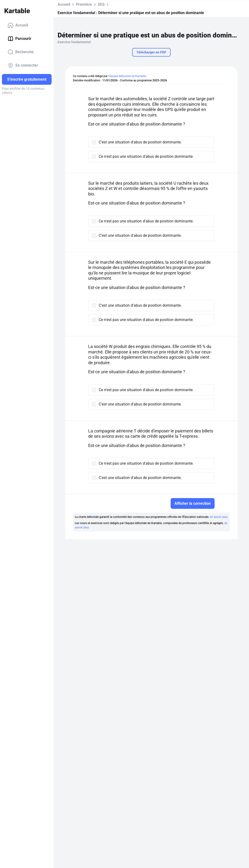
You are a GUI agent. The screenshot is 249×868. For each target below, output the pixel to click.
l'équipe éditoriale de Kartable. (128, 76)
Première (84, 4)
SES (101, 4)
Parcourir (19, 39)
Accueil (18, 25)
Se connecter (23, 65)
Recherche (21, 52)
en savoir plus (219, 517)
